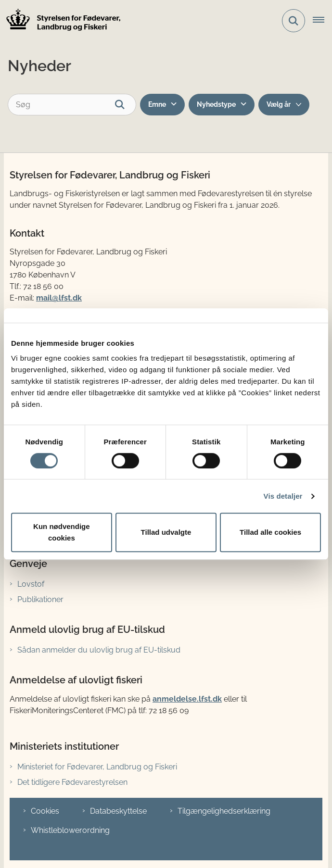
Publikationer (40, 599)
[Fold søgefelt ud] (294, 21)
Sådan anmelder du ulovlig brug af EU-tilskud (99, 650)
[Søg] (72, 105)
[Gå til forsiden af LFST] (61, 21)
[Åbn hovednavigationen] (322, 21)
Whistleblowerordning (70, 830)
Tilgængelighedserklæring (224, 811)
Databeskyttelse (118, 811)
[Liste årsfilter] (284, 105)
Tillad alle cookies (270, 532)
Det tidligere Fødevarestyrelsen (72, 782)
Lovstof (31, 584)
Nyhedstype (216, 104)
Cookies (45, 811)
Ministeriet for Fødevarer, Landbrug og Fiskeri (97, 767)
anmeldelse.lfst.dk (187, 699)
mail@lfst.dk (59, 298)
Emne (157, 104)
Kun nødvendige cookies (62, 532)
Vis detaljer (283, 496)
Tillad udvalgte (166, 532)
